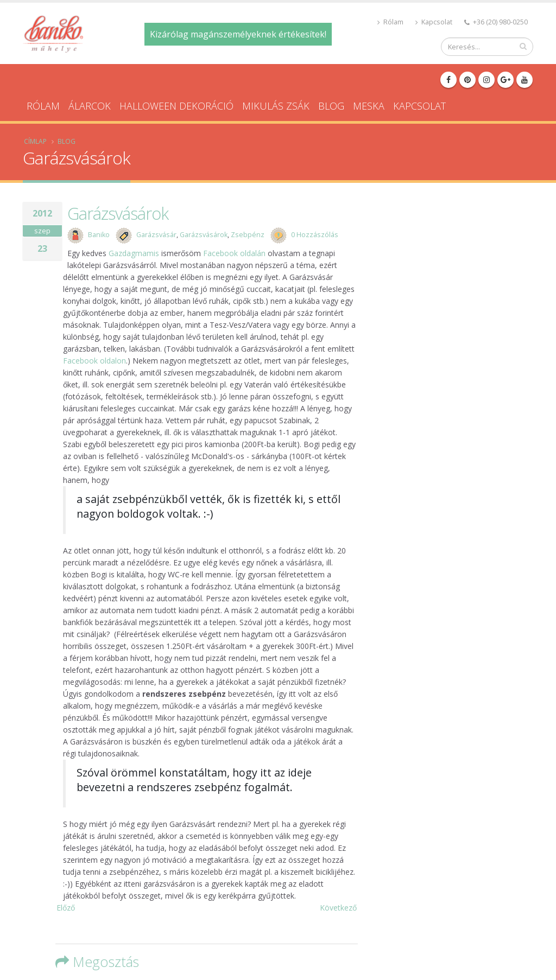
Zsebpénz (248, 235)
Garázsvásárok (118, 213)
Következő (338, 908)
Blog (331, 106)
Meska (369, 106)
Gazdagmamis (134, 253)
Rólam (390, 22)
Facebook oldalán (234, 253)
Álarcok (90, 106)
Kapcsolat (434, 22)
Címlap (35, 141)
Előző (66, 908)
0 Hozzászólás (315, 235)
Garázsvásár (156, 235)
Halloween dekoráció (176, 106)
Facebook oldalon (94, 361)
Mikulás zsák (276, 106)
